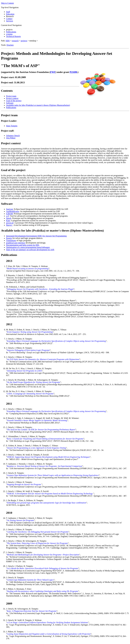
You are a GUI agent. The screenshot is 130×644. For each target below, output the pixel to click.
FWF (53, 72)
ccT (8, 216)
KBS (8, 41)
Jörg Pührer (11, 138)
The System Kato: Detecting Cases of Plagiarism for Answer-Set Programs (37, 543)
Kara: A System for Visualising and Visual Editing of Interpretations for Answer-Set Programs (45, 439)
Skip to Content (7, 3)
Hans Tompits (12, 126)
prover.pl (10, 223)
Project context (12, 98)
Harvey (9, 225)
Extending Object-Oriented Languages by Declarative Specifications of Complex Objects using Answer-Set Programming (56, 341)
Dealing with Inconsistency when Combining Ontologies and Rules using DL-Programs (43, 591)
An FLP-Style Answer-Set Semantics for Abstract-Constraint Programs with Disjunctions (43, 359)
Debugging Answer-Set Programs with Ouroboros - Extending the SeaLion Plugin (40, 289)
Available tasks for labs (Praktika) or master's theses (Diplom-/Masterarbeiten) (38, 105)
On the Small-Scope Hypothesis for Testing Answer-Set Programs (34, 382)
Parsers (9, 238)
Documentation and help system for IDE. (23, 245)
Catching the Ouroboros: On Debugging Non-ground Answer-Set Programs (38, 532)
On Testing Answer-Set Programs (21, 520)
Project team (11, 96)
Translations (11, 240)
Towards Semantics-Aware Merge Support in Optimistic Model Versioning (37, 420)
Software (10, 103)
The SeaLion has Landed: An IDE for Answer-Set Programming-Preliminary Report (41, 430)
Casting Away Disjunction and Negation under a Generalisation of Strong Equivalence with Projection (49, 634)
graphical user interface (16, 243)
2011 (9, 404)
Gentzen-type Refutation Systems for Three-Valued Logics (30, 580)
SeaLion (9, 209)
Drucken (10, 45)
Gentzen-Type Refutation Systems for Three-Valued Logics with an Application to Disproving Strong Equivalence (53, 475)
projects (24, 41)
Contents (7, 91)
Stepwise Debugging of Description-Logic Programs (28, 350)
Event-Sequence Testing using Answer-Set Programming (30, 332)
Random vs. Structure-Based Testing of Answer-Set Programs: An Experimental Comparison (45, 466)
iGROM (9, 214)
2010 (9, 513)
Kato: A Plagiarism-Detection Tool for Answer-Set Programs (32, 611)
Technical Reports (13, 36)
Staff (8, 12)
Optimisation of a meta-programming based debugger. (28, 247)
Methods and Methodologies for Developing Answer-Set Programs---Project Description (43, 555)
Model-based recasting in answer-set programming (28, 269)
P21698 (73, 72)
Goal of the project (14, 101)
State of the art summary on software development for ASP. (30, 250)
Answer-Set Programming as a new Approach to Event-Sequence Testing (36, 448)
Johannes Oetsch (13, 136)
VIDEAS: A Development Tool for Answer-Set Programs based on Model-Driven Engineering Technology (50, 494)
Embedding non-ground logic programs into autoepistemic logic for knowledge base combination (47, 503)
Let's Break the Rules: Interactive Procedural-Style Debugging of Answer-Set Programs (43, 568)
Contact (9, 19)
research (15, 41)
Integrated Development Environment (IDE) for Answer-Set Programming (36, 236)
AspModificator (13, 211)
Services (10, 21)
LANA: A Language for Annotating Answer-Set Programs (30, 394)
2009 (9, 603)
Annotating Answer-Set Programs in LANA (24, 371)
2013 (9, 261)
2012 (9, 324)
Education (10, 14)
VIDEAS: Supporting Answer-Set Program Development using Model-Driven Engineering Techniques (48, 457)
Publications (11, 32)
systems (9, 34)
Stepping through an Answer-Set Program (24, 484)
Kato (8, 221)
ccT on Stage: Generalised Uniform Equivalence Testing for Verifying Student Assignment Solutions (47, 622)
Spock (9, 218)
